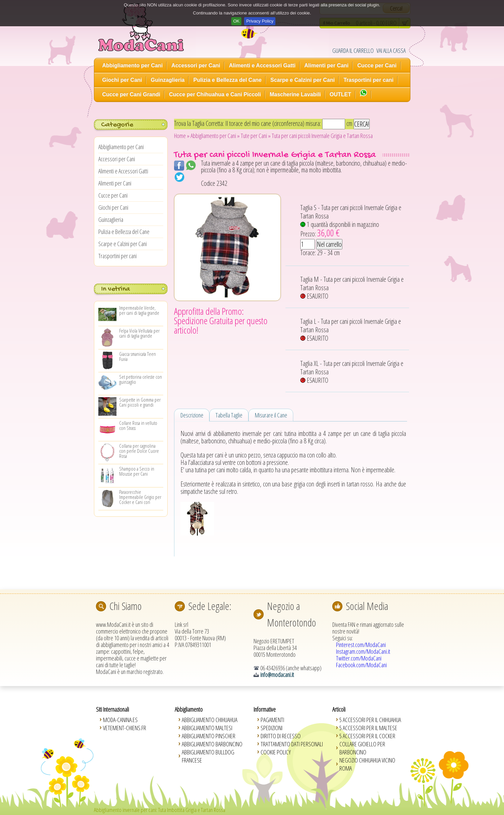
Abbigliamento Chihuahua (210, 720)
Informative (265, 709)
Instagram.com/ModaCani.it (363, 651)
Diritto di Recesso (281, 736)
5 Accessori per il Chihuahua (370, 720)
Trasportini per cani (368, 80)
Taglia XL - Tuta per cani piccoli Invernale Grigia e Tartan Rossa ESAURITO (352, 372)
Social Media (367, 606)
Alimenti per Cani (327, 65)
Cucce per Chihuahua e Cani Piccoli (215, 94)
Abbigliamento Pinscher (209, 736)
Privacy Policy (260, 21)
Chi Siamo (126, 606)
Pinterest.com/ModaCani (361, 645)
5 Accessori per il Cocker (367, 736)
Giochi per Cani (122, 80)
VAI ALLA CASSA (391, 50)
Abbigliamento (189, 709)
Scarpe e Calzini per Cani (303, 80)
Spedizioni (272, 728)
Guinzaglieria (168, 80)
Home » (182, 136)
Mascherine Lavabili (295, 94)
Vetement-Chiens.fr (125, 728)
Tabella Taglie (229, 415)
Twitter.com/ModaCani (359, 658)
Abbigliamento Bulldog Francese (208, 756)
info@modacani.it (277, 675)
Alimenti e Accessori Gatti (262, 65)
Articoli (339, 709)
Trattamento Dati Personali (292, 744)
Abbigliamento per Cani (133, 65)
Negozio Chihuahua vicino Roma (367, 764)
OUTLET (340, 94)
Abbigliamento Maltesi (207, 728)
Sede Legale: (210, 606)
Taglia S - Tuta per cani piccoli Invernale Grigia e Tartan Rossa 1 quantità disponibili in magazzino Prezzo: (351, 221)
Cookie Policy (276, 752)
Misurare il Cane (271, 415)
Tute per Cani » (256, 136)
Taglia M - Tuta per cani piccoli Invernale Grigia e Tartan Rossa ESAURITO (352, 288)
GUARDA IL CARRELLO (353, 50)
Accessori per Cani (196, 65)
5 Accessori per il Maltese (368, 728)
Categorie (117, 125)
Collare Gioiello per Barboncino (362, 748)
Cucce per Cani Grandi (131, 94)
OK (237, 21)
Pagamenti (272, 720)
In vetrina (115, 289)
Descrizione (192, 415)
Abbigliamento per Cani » (215, 136)
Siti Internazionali (112, 709)
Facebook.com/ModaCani (361, 665)
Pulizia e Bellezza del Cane (227, 80)
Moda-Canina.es (120, 720)
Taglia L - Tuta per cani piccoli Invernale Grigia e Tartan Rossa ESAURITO (351, 330)
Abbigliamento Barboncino (212, 744)
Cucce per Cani (377, 65)
